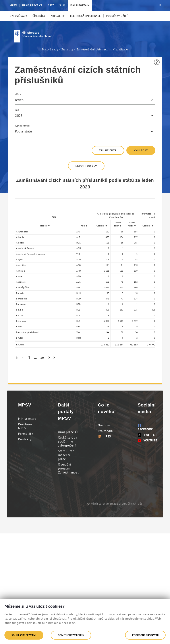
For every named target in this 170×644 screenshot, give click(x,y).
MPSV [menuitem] (13, 5)
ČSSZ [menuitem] (51, 5)
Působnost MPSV (26, 426)
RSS (104, 436)
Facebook (145, 427)
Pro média (105, 431)
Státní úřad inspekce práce (66, 455)
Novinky (104, 425)
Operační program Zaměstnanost (68, 468)
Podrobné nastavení (145, 635)
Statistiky (67, 49)
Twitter (147, 435)
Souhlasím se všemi (24, 635)
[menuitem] (18, 16)
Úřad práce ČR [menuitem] (32, 5)
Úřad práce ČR (68, 432)
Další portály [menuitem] (80, 5)
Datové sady (50, 49)
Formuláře (26, 434)
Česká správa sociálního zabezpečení (68, 441)
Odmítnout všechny (71, 635)
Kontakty (25, 439)
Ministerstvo (27, 419)
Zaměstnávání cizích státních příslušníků (93, 49)
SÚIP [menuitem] (62, 5)
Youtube (147, 440)
